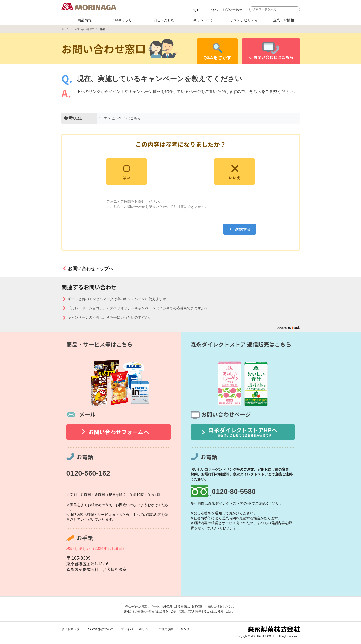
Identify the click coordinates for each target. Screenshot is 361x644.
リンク (185, 629)
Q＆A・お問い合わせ (227, 10)
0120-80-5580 (234, 492)
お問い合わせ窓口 (84, 29)
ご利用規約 (166, 629)
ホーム (65, 29)
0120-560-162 (88, 473)
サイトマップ (70, 629)
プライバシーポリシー (136, 629)
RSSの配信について (100, 629)
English (196, 10)
